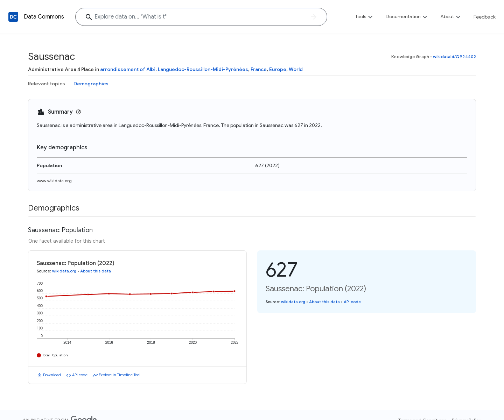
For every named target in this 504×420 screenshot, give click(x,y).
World (296, 69)
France (259, 69)
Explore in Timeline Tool (120, 375)
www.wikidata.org (54, 181)
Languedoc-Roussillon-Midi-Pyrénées (203, 69)
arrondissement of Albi (128, 69)
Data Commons (44, 17)
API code (80, 375)
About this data (96, 271)
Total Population (55, 355)
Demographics (91, 84)
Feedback (485, 17)
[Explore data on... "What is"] (201, 17)
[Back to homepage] (13, 17)
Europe (278, 69)
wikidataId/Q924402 (454, 56)
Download (52, 375)
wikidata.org (64, 271)
